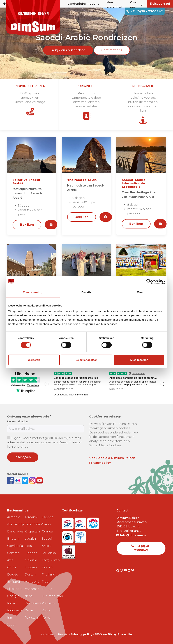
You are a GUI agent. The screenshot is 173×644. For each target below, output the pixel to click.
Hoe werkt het (114, 5)
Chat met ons (112, 50)
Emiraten (14, 582)
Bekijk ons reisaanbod (68, 50)
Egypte (13, 575)
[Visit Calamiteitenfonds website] (68, 536)
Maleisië (31, 560)
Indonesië (14, 610)
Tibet (46, 582)
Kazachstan (32, 524)
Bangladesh (14, 531)
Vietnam (48, 603)
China (12, 567)
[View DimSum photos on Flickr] (18, 480)
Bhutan (13, 539)
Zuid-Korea (46, 614)
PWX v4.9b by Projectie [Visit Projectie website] (113, 634)
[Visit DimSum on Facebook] (11, 480)
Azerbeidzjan (14, 524)
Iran (10, 618)
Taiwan (47, 567)
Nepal (29, 596)
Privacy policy (100, 463)
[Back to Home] (33, 18)
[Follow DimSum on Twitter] (25, 480)
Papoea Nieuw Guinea (48, 524)
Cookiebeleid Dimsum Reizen (112, 458)
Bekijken (27, 225)
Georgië (13, 596)
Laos (28, 546)
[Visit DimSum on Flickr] (129, 570)
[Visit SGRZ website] (81, 522)
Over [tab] (140, 292)
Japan (12, 625)
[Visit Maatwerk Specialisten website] (69, 551)
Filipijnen (14, 589)
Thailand (49, 575)
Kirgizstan (32, 531)
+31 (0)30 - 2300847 (145, 11)
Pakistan (31, 618)
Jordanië (31, 517)
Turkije (47, 589)
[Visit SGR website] (68, 522)
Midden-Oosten (31, 571)
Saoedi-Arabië (48, 542)
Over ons (136, 5)
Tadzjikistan (49, 560)
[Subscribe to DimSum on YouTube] (40, 480)
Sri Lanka (49, 553)
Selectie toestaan (86, 360)
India (11, 603)
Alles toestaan (139, 360)
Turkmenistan (49, 596)
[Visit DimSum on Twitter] (133, 570)
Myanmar (32, 589)
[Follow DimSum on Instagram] (33, 480)
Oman (29, 610)
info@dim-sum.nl (132, 535)
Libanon (31, 553)
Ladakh (30, 539)
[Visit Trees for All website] (80, 536)
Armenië (14, 517)
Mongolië (32, 582)
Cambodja (14, 546)
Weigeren (34, 360)
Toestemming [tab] (33, 292)
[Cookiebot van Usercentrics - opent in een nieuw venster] (149, 281)
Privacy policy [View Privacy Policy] (82, 634)
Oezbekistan (32, 603)
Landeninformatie (84, 4)
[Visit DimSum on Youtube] (126, 570)
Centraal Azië (14, 557)
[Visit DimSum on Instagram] (122, 570)
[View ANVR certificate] (93, 522)
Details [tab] (87, 292)
